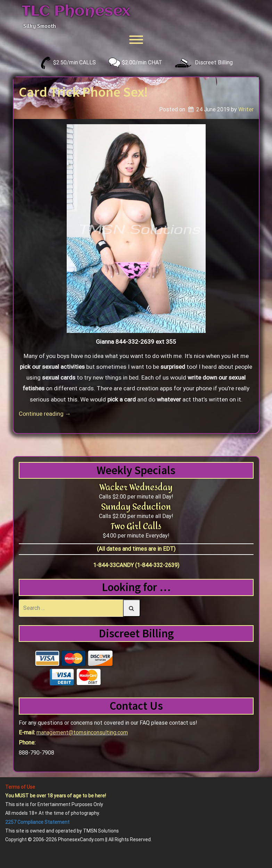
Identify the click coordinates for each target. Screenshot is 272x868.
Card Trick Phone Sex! (83, 92)
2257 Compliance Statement (37, 822)
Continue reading (45, 414)
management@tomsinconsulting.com (82, 732)
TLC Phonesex (76, 11)
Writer (246, 109)
